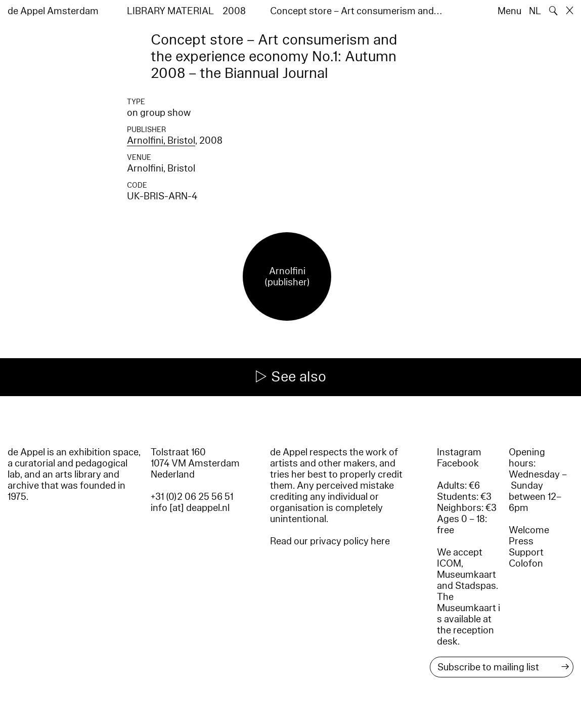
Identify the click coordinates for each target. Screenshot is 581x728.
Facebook (458, 463)
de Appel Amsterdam (53, 11)
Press (521, 541)
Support (526, 552)
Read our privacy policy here (330, 541)
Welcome (529, 530)
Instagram (459, 452)
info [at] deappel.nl (190, 508)
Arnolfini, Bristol (161, 141)
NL (535, 11)
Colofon (526, 564)
